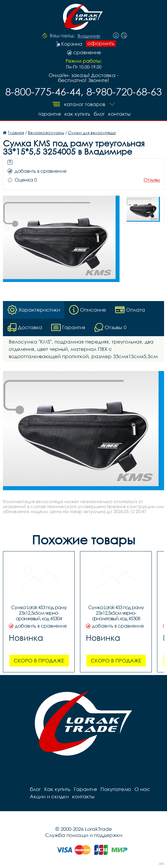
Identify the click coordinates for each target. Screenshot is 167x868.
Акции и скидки (49, 796)
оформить (101, 43)
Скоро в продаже (39, 661)
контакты (119, 114)
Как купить (77, 114)
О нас (142, 789)
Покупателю (116, 789)
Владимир (89, 36)
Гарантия (50, 114)
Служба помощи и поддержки (84, 835)
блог (99, 114)
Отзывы (152, 180)
